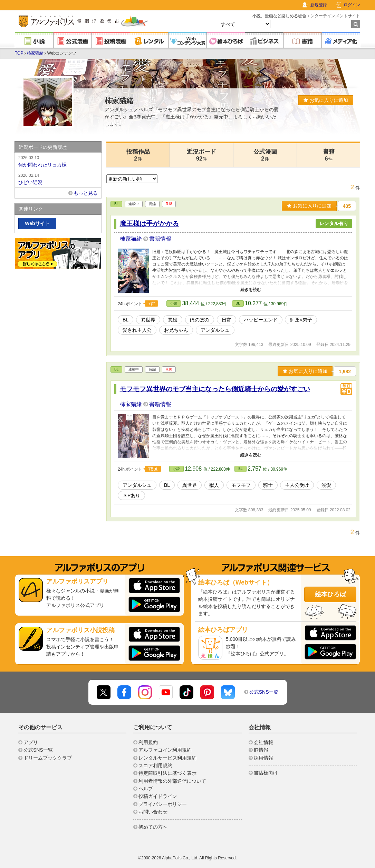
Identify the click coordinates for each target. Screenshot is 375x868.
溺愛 (326, 485)
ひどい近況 (58, 179)
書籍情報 (160, 239)
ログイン (352, 5)
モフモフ (241, 485)
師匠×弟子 (301, 320)
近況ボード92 (201, 155)
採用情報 (263, 758)
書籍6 (329, 155)
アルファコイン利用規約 (165, 750)
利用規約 (148, 742)
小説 (174, 303)
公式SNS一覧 (264, 692)
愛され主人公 (137, 330)
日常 (227, 320)
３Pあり (131, 495)
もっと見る (86, 193)
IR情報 (261, 750)
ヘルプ (146, 789)
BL (116, 204)
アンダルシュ (215, 330)
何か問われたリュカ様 (58, 161)
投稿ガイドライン (158, 796)
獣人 (214, 485)
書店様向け (266, 773)
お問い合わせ (153, 812)
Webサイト (37, 223)
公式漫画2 (265, 155)
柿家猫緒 (35, 53)
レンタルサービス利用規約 (167, 758)
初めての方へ (153, 827)
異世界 (148, 320)
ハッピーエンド (261, 320)
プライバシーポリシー (163, 804)
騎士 (268, 485)
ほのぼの (200, 320)
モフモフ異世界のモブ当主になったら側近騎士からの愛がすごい (215, 389)
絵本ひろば (330, 594)
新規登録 (319, 5)
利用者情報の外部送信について (172, 781)
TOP (19, 53)
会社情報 (263, 742)
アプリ (31, 742)
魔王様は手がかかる (149, 224)
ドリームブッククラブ (48, 758)
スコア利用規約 (155, 765)
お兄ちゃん (176, 330)
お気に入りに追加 (326, 100)
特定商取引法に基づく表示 (167, 773)
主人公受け (297, 485)
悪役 (173, 320)
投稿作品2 (138, 155)
